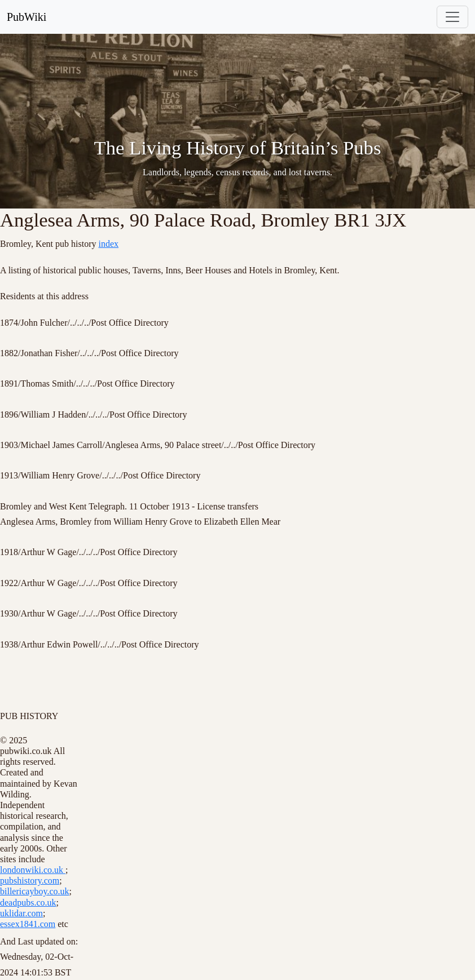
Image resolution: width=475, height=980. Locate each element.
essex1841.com (28, 924)
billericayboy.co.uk (34, 891)
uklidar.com (21, 913)
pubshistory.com (30, 881)
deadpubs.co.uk (28, 903)
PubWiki (27, 17)
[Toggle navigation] (452, 17)
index (109, 244)
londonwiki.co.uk (33, 870)
